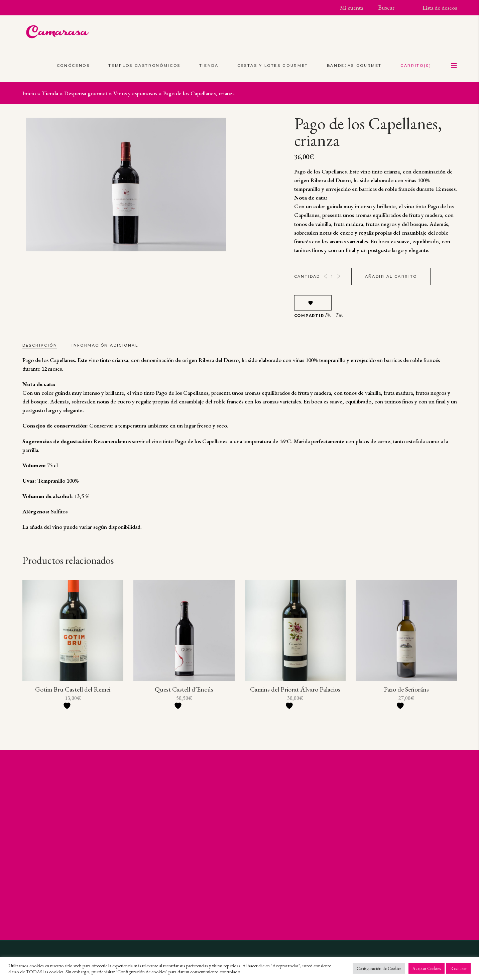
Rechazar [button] (458, 968)
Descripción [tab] (40, 345)
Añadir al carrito (391, 276)
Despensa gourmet (86, 93)
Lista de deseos (440, 8)
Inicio (29, 93)
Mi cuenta (351, 8)
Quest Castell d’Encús (184, 689)
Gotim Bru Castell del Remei (73, 689)
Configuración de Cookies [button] (379, 968)
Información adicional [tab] (105, 345)
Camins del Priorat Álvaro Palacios (295, 689)
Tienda (50, 93)
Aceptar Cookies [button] (427, 968)
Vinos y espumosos (135, 93)
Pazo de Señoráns (406, 689)
